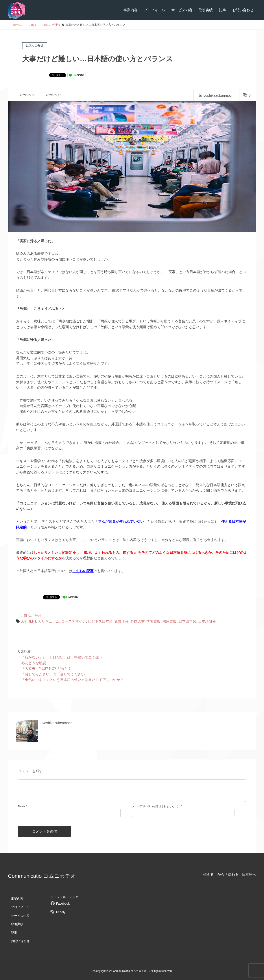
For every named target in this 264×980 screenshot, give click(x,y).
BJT (23, 621)
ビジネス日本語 (100, 621)
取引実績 (206, 10)
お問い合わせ (243, 10)
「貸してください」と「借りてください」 (55, 674)
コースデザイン (74, 621)
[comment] (132, 791)
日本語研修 (207, 621)
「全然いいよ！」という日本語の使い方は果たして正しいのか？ (72, 680)
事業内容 (131, 10)
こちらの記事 (83, 571)
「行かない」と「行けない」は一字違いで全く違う (62, 657)
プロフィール (154, 10)
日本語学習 (187, 621)
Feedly (61, 912)
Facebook (63, 904)
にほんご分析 (31, 616)
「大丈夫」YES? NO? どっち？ (46, 669)
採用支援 (170, 621)
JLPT (32, 621)
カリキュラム (49, 621)
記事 (223, 10)
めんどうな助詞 (34, 663)
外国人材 (138, 621)
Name (22, 806)
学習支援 (153, 621)
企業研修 (122, 621)
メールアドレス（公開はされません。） (156, 806)
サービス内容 (182, 10)
